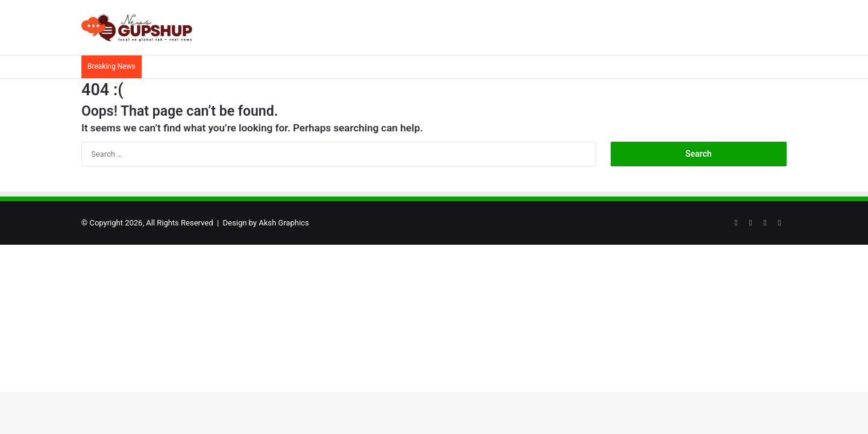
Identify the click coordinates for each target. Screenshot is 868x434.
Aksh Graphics (284, 223)
